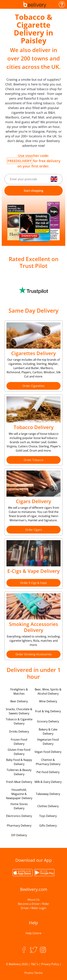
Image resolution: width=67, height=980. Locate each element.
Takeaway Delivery (48, 794)
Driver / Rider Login (33, 908)
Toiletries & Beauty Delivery (19, 772)
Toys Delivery (48, 816)
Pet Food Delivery (48, 772)
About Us (33, 900)
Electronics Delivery (19, 816)
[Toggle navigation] (6, 4)
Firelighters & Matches (19, 691)
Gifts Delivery (48, 826)
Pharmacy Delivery (19, 826)
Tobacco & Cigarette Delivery (19, 721)
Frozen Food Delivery (19, 742)
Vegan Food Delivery (48, 752)
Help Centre (33, 933)
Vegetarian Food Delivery (48, 742)
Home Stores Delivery (19, 806)
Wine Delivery (48, 701)
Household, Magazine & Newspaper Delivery (19, 794)
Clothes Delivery (48, 806)
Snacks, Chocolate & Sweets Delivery (19, 711)
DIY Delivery (19, 835)
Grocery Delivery (48, 721)
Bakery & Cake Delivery (48, 732)
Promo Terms (33, 973)
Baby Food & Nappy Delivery (19, 762)
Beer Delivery (19, 701)
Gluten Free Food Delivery (19, 752)
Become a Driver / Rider (34, 904)
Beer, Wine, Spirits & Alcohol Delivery (48, 691)
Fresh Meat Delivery (19, 782)
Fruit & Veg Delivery (48, 711)
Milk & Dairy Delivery (48, 782)
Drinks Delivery (19, 732)
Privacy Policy (50, 964)
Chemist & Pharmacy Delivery (48, 762)
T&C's (34, 964)
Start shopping (33, 191)
